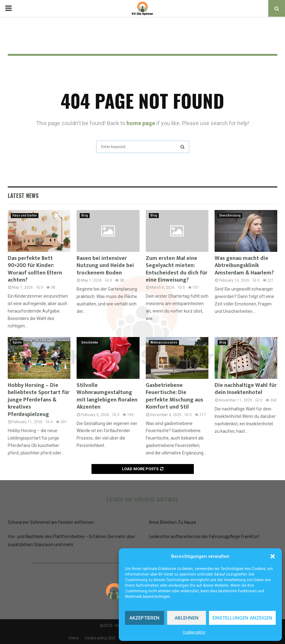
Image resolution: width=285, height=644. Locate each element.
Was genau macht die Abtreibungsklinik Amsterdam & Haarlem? (244, 266)
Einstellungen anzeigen (242, 618)
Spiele (17, 342)
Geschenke (90, 342)
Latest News (23, 195)
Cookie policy (194, 632)
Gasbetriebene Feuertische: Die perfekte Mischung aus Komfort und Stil (174, 396)
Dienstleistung (230, 215)
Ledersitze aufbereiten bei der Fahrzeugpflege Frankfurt (204, 537)
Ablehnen (187, 618)
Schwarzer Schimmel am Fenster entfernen (51, 522)
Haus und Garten (25, 215)
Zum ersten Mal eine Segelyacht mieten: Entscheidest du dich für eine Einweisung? (177, 269)
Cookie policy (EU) (100, 638)
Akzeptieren (144, 618)
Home (74, 638)
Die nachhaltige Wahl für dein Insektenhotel (246, 389)
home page (141, 123)
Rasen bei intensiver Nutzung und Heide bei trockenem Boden (105, 266)
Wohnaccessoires (164, 342)
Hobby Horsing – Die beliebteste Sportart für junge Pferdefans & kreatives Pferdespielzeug (39, 400)
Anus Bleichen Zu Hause (173, 522)
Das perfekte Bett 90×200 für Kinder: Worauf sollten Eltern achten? (35, 269)
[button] (273, 556)
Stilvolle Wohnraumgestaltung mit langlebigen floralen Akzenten (107, 396)
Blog (85, 215)
